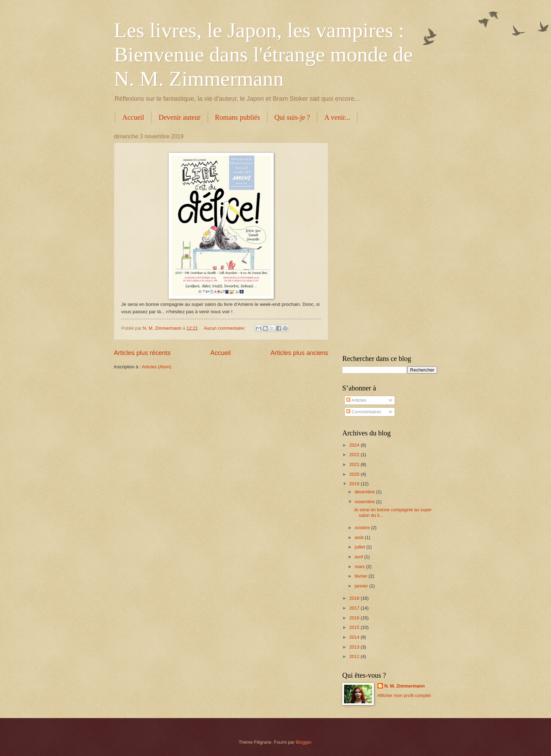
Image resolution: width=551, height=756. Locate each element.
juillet (360, 547)
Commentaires (364, 412)
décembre (365, 492)
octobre (363, 528)
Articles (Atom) (156, 367)
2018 (355, 598)
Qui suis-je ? (292, 117)
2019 (355, 484)
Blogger (304, 742)
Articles (356, 400)
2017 (355, 608)
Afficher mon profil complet (404, 695)
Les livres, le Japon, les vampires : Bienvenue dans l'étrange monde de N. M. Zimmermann (263, 54)
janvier (362, 586)
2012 (355, 656)
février (361, 576)
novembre (365, 502)
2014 (355, 637)
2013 (355, 647)
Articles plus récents (142, 353)
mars (360, 567)
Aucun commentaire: (225, 328)
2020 (355, 474)
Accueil (133, 117)
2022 (355, 455)
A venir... (337, 117)
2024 (355, 445)
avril (359, 557)
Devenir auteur (179, 117)
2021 (355, 464)
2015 (355, 627)
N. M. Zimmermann (405, 686)
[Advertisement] (390, 239)
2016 (355, 618)
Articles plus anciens (299, 353)
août (360, 537)
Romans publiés (238, 117)
